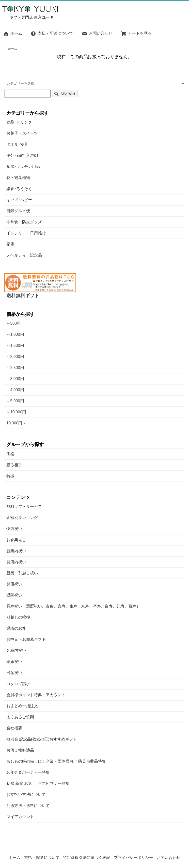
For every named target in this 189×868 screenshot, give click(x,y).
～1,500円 (15, 346)
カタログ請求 (18, 684)
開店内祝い (16, 562)
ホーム (13, 33)
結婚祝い (14, 662)
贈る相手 (14, 465)
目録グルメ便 (18, 211)
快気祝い (14, 529)
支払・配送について (52, 33)
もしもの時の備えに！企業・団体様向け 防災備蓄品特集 (56, 761)
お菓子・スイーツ (22, 133)
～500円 (14, 323)
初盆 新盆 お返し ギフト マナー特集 (38, 783)
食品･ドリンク (19, 122)
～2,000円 (15, 357)
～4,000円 (15, 390)
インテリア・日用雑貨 (26, 233)
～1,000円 (15, 334)
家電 (10, 244)
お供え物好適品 (20, 750)
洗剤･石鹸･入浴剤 (22, 155)
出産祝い (14, 673)
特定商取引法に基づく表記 (87, 858)
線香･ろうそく (19, 189)
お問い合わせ (97, 33)
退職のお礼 (16, 628)
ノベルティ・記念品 (24, 255)
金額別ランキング (22, 518)
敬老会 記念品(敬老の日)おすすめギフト (42, 739)
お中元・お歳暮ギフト (26, 639)
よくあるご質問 (20, 717)
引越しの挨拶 (18, 617)
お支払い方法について (26, 795)
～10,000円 (16, 412)
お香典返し (16, 540)
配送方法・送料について (28, 806)
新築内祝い (16, 551)
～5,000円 (15, 401)
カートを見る (136, 33)
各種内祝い (16, 651)
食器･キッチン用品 (23, 167)
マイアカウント (20, 817)
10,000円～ (16, 423)
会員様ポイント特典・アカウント (36, 695)
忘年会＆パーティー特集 (28, 772)
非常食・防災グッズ (24, 222)
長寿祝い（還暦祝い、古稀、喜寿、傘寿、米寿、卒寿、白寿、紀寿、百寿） (73, 606)
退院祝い (14, 595)
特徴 (10, 476)
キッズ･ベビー (19, 200)
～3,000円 (15, 379)
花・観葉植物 (18, 178)
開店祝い (14, 584)
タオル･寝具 (17, 144)
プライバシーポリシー (133, 858)
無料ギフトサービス (24, 506)
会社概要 (14, 728)
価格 (10, 454)
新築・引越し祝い (22, 573)
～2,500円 (15, 368)
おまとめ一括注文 (22, 706)
